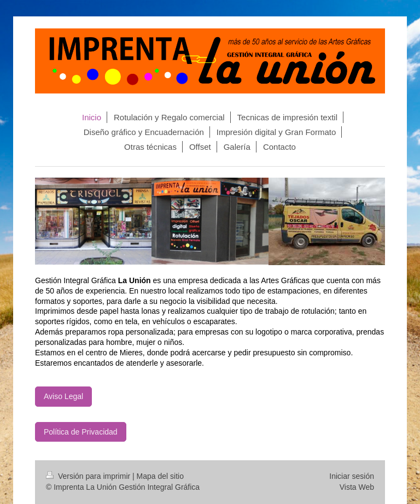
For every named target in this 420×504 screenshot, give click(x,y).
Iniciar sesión (352, 476)
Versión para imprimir (89, 476)
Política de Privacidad (81, 432)
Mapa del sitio (160, 476)
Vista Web (357, 487)
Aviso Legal (63, 396)
